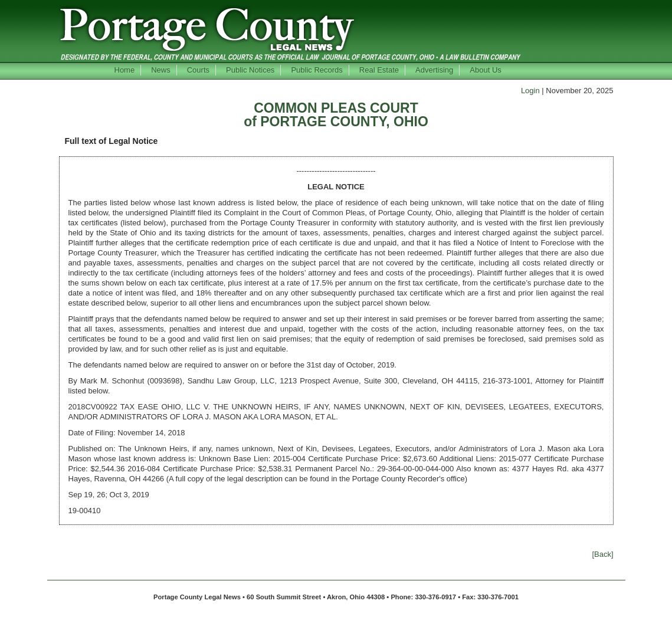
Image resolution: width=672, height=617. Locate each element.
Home (125, 70)
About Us (485, 70)
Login (530, 91)
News (161, 70)
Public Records (317, 70)
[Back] (602, 554)
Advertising (434, 70)
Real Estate (379, 70)
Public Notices (250, 70)
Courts (198, 70)
